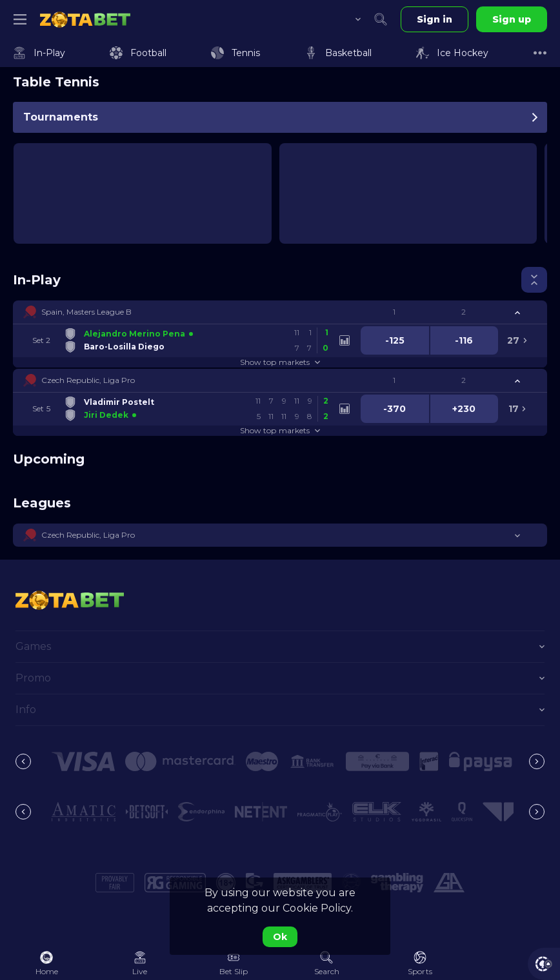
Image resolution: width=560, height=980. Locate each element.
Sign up (512, 19)
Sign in (435, 19)
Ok (280, 937)
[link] (85, 19)
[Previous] (23, 761)
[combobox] (348, 19)
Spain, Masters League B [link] (86, 312)
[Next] (537, 761)
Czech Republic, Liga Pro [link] (88, 380)
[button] (280, 312)
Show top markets (280, 362)
